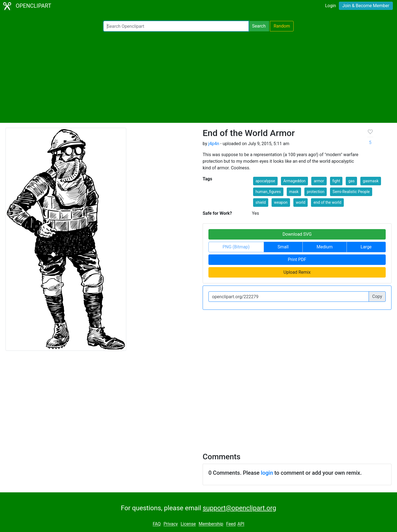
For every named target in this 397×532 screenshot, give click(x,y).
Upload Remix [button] (297, 272)
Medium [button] (324, 247)
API (241, 524)
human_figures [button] (268, 192)
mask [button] (294, 192)
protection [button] (316, 192)
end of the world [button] (327, 202)
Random (282, 26)
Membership (211, 524)
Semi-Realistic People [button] (351, 192)
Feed (231, 524)
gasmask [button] (371, 181)
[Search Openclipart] (176, 26)
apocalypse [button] (265, 181)
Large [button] (366, 247)
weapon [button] (281, 202)
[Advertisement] (198, 77)
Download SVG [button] (297, 234)
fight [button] (336, 181)
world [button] (301, 202)
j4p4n (214, 144)
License (188, 524)
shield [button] (261, 202)
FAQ (157, 524)
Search (259, 26)
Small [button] (283, 247)
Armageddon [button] (295, 181)
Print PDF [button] (297, 260)
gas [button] (351, 181)
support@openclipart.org (239, 508)
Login (330, 6)
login (267, 473)
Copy (377, 296)
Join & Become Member (366, 6)
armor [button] (319, 181)
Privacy (171, 524)
